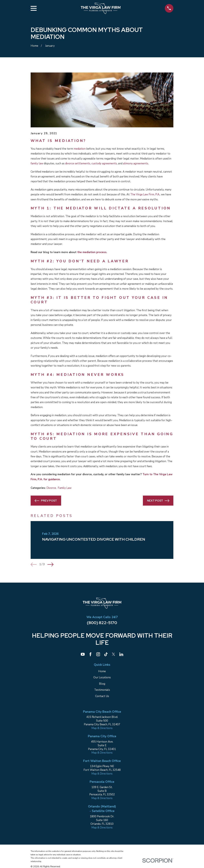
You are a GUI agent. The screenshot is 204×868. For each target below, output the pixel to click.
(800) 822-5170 (102, 623)
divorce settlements (78, 163)
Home (102, 671)
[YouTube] (83, 654)
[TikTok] (106, 654)
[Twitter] (114, 654)
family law (37, 163)
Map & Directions (102, 728)
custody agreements (104, 163)
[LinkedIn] (121, 654)
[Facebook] (90, 654)
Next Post (158, 501)
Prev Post (46, 501)
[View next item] (50, 564)
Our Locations (102, 677)
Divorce (51, 488)
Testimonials (102, 690)
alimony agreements (136, 163)
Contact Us (102, 696)
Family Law (65, 488)
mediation (80, 149)
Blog (102, 684)
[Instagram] (98, 654)
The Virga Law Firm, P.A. (145, 194)
